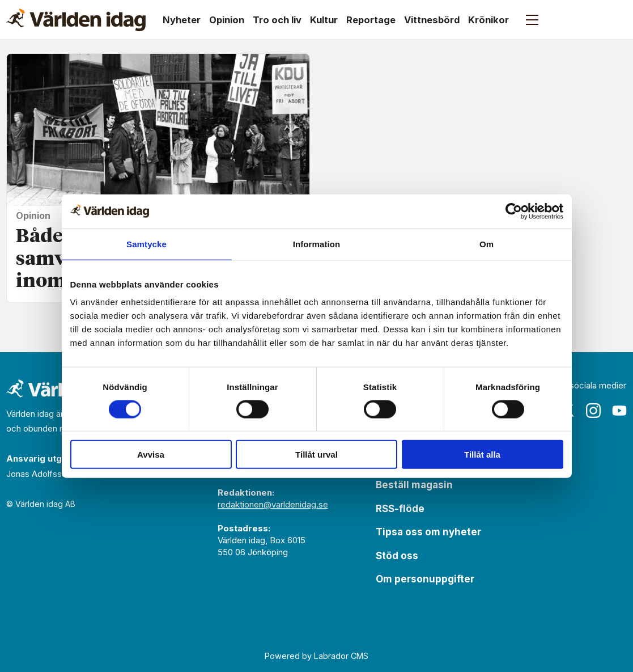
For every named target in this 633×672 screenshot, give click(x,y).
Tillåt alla (482, 455)
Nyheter (182, 20)
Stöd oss (397, 556)
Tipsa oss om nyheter (428, 532)
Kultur (324, 20)
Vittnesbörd (432, 20)
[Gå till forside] (76, 20)
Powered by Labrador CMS (316, 656)
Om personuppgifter (425, 579)
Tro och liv (277, 20)
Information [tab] (317, 244)
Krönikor (488, 20)
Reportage (371, 20)
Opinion (227, 20)
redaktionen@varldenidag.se (273, 504)
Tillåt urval (316, 455)
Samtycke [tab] (146, 244)
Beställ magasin (414, 485)
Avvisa (151, 455)
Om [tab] (487, 244)
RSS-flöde (400, 509)
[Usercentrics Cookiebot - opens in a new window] (514, 211)
